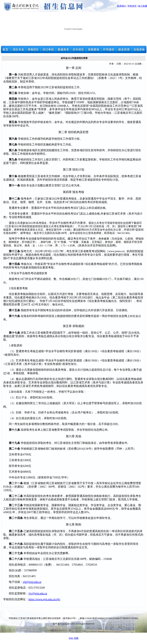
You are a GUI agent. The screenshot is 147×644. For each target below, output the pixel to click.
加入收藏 (143, 6)
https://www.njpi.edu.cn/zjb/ (44, 599)
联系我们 (122, 6)
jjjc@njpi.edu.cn (38, 593)
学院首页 (132, 6)
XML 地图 (74, 638)
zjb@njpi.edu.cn (32, 582)
